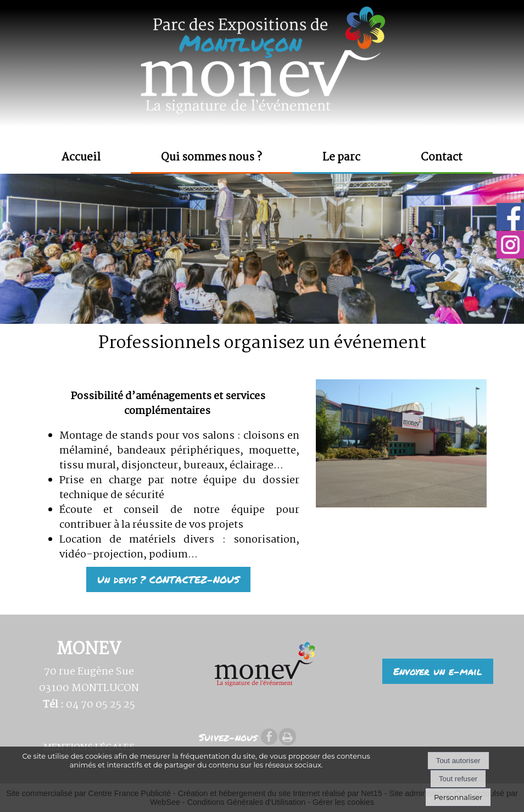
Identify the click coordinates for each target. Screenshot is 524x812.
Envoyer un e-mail (438, 671)
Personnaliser (458, 797)
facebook (269, 736)
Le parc (341, 158)
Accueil (81, 158)
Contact (442, 158)
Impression (288, 737)
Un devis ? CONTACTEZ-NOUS (168, 579)
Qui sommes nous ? (211, 158)
